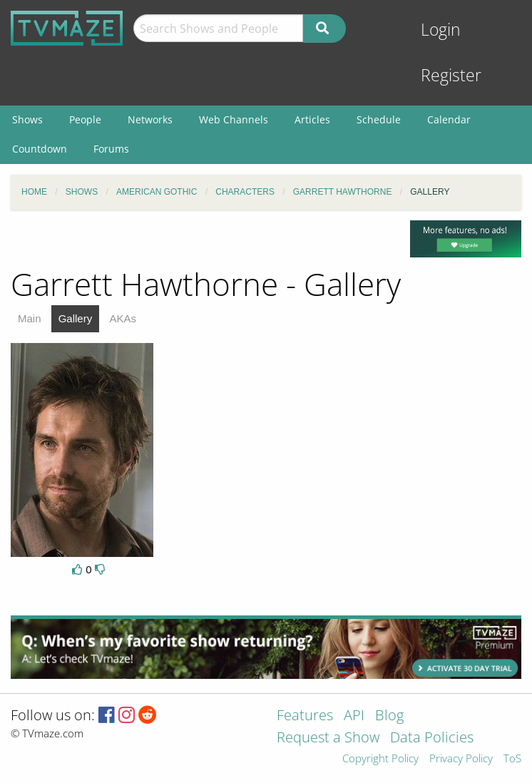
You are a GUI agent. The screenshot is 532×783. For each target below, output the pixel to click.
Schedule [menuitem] (379, 119)
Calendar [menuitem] (449, 119)
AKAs (123, 318)
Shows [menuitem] (27, 119)
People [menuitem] (85, 119)
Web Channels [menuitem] (234, 119)
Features (305, 716)
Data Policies (432, 738)
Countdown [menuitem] (40, 149)
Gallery (76, 318)
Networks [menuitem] (150, 119)
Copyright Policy (380, 759)
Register (451, 75)
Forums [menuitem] (111, 149)
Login (441, 30)
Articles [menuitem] (312, 119)
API (354, 716)
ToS (512, 759)
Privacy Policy (461, 759)
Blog (389, 716)
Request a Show (328, 738)
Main (30, 318)
